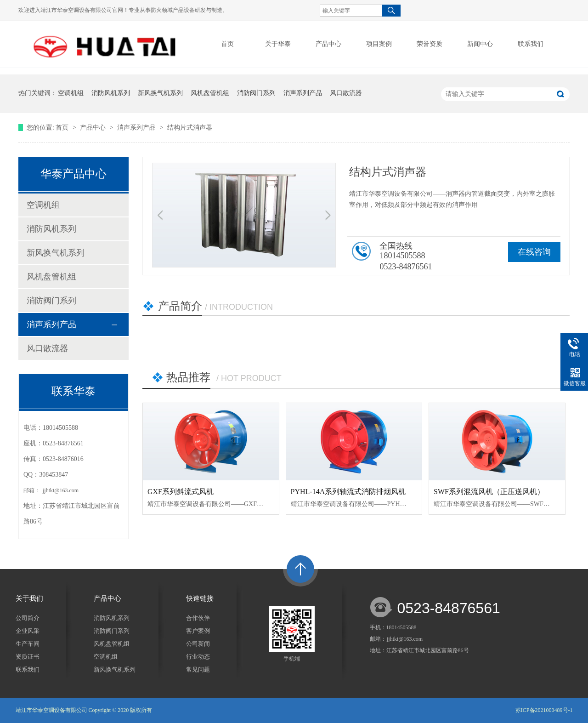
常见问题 (198, 669)
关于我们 (29, 598)
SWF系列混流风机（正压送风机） (489, 492)
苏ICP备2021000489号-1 (544, 710)
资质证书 (28, 657)
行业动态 (198, 657)
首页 (227, 44)
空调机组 (71, 93)
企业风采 (28, 631)
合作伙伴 (198, 618)
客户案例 (198, 631)
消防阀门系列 (256, 93)
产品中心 (94, 128)
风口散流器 (346, 93)
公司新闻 (198, 644)
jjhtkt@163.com (60, 490)
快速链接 (200, 598)
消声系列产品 (303, 93)
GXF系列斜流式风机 (181, 492)
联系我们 (28, 669)
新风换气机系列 (160, 93)
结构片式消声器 (190, 128)
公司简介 (28, 618)
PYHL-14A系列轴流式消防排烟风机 (348, 492)
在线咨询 (534, 252)
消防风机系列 (111, 93)
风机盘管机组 (210, 93)
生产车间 (28, 644)
